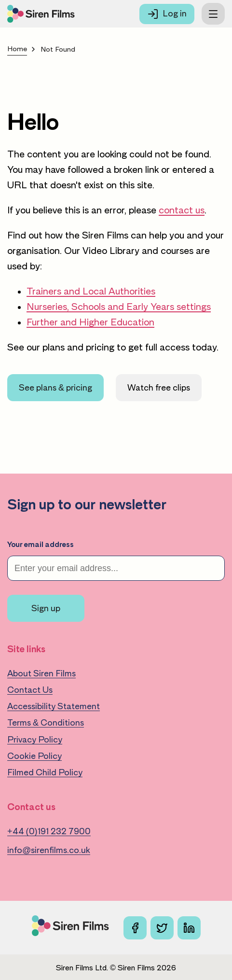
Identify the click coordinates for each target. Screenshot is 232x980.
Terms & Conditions (46, 723)
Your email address (41, 545)
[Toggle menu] (213, 14)
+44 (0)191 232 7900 (49, 831)
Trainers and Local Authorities (91, 291)
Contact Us (30, 690)
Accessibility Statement (54, 706)
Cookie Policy (34, 756)
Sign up (46, 608)
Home (17, 49)
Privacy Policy (35, 740)
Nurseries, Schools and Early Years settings (119, 307)
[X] (162, 928)
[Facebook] (135, 928)
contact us (182, 210)
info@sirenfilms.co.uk (49, 850)
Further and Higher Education (90, 322)
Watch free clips (159, 388)
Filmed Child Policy (45, 772)
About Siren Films (41, 673)
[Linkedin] (189, 928)
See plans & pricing (55, 388)
